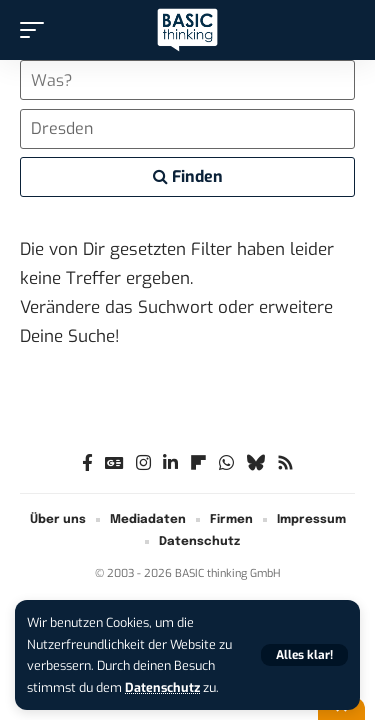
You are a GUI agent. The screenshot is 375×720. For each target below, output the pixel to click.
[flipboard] (198, 463)
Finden (188, 176)
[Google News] (114, 463)
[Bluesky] (255, 463)
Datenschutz (162, 687)
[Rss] (285, 463)
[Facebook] (87, 463)
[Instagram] (143, 463)
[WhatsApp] (226, 463)
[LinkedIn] (170, 463)
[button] (304, 655)
